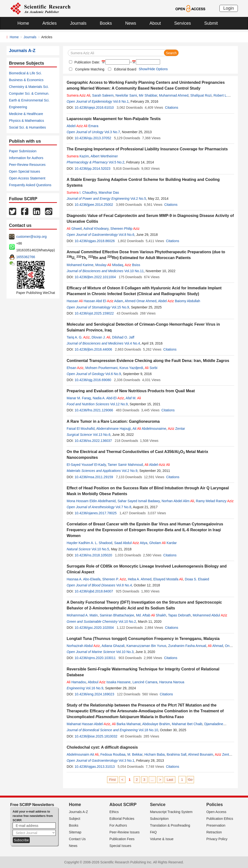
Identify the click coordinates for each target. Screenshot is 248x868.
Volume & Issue (162, 839)
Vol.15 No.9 (120, 307)
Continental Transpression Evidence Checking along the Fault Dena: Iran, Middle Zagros (148, 361)
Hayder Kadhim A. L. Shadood (89, 543)
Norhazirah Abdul (83, 646)
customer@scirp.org (31, 237)
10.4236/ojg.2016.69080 (93, 380)
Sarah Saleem (103, 95)
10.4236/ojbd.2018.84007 (94, 591)
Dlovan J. (101, 337)
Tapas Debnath (179, 615)
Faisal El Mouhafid (81, 429)
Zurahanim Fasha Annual (187, 646)
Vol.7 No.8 (123, 507)
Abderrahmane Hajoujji (113, 429)
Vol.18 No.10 (148, 730)
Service (158, 805)
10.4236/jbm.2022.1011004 (95, 277)
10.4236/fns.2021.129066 (94, 410)
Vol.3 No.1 (127, 760)
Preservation (216, 825)
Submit (211, 23)
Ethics (114, 812)
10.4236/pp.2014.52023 (93, 169)
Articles (50, 23)
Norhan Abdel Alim (178, 501)
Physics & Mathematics (27, 121)
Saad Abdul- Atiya (131, 543)
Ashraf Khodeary (96, 229)
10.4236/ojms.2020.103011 (95, 658)
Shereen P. (114, 579)
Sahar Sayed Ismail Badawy (139, 501)
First (112, 780)
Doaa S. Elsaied (197, 579)
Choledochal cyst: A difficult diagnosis (102, 747)
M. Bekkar (135, 754)
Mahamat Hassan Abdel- (88, 724)
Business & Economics (26, 80)
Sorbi (151, 368)
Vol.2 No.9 (130, 471)
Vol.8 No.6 (127, 235)
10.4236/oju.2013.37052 (93, 138)
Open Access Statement (27, 178)
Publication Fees (122, 839)
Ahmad (215, 646)
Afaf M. (133, 398)
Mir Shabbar (148, 95)
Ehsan (75, 368)
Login (229, 8)
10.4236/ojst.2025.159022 (94, 313)
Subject (75, 819)
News (131, 23)
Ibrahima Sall (177, 754)
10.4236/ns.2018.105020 (93, 555)
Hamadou (76, 682)
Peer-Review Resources (27, 165)
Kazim (78, 156)
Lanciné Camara (145, 682)
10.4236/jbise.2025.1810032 (96, 736)
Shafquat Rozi (201, 95)
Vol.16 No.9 (94, 688)
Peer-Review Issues (125, 832)
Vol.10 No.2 (127, 622)
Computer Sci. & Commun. (29, 93)
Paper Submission (23, 151)
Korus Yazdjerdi (131, 368)
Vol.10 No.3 (125, 652)
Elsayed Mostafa (168, 579)
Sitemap (75, 832)
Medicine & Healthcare (26, 114)
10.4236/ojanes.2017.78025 (96, 513)
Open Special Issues (24, 171)
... (152, 780)
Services (182, 23)
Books (106, 23)
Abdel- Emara (82, 126)
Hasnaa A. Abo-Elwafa (83, 579)
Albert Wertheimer (104, 156)
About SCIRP (123, 805)
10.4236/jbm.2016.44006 (93, 349)
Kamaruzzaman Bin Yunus (146, 646)
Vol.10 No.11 (134, 271)
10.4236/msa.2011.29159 (94, 477)
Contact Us (77, 839)
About (155, 23)
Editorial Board (125, 69)
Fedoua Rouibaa (113, 754)
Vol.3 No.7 (112, 132)
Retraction (214, 832)
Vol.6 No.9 (113, 374)
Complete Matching (90, 69)
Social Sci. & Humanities (27, 127)
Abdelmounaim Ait (83, 754)
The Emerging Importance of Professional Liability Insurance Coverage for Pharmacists (147, 149)
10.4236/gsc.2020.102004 (94, 628)
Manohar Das (109, 192)
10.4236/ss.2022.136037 (93, 441)
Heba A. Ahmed (140, 579)
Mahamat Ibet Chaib (187, 724)
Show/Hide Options (153, 69)
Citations (171, 108)
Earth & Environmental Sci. (29, 100)
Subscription (159, 819)
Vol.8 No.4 (124, 585)
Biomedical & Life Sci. (25, 73)
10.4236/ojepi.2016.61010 (94, 108)
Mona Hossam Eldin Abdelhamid (91, 501)
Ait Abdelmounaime (149, 429)
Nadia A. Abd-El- (108, 398)
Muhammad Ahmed (174, 95)
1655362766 (26, 257)
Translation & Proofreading (170, 825)
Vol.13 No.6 (101, 435)
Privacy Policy (217, 839)
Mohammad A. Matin (82, 615)
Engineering (18, 107)
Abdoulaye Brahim (156, 724)
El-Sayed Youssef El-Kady (86, 465)
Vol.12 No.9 (119, 404)
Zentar (176, 429)
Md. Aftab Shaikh (151, 615)
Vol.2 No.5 (138, 199)
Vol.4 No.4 (132, 343)
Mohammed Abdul (210, 615)
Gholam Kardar (163, 543)
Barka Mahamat (126, 724)
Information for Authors (26, 158)
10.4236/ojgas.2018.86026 (95, 241)
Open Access (216, 812)
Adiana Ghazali (113, 646)
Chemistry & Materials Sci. (29, 87)
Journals (78, 23)
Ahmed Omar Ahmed (141, 301)
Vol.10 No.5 (100, 549)
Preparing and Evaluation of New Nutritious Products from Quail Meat (131, 391)
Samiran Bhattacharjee (117, 615)
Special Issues (120, 846)
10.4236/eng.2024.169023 (94, 694)
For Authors (118, 825)
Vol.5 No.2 (117, 162)
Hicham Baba (155, 754)
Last (170, 780)
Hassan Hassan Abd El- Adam (95, 301)
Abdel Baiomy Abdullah (179, 301)
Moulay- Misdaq (109, 265)
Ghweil (74, 229)
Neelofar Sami (126, 95)
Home (23, 23)
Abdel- (157, 465)
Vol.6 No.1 (121, 101)
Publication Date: (87, 62)
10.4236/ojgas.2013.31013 (95, 767)
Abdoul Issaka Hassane (109, 682)
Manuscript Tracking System (171, 812)
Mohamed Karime (80, 265)
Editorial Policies (122, 819)
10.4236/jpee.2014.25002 (94, 205)
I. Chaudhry (82, 192)
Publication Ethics (220, 819)
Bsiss (132, 265)
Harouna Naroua (172, 682)
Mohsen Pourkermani (101, 368)
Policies (215, 805)
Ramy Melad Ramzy (215, 501)
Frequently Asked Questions (30, 185)
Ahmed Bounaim (201, 754)
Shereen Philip (125, 229)
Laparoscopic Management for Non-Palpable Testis (114, 119)
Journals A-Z (79, 812)
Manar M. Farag (79, 398)
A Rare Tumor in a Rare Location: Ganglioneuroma (113, 421)
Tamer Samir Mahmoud (125, 465)
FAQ (153, 832)
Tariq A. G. (78, 337)
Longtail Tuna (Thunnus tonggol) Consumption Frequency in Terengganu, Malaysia (143, 639)
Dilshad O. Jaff (123, 337)
